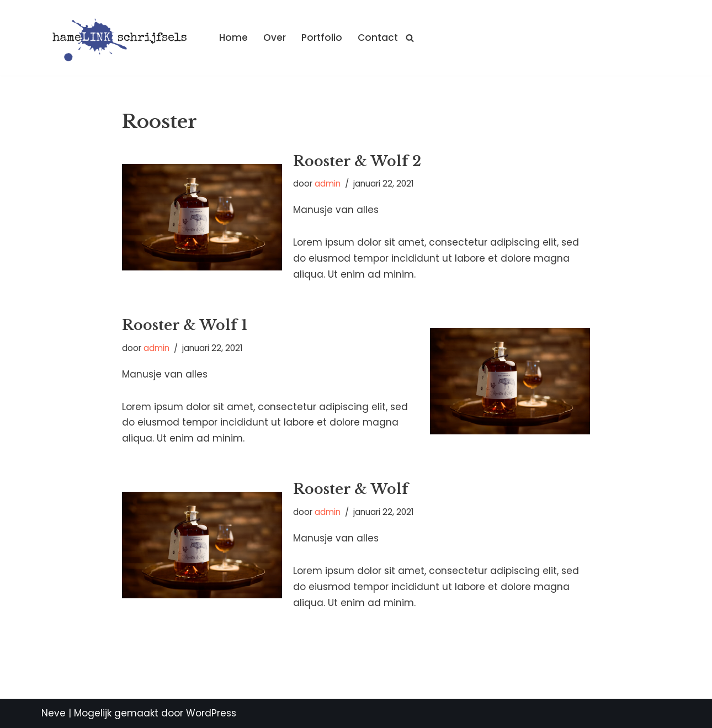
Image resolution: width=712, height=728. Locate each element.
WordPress (211, 713)
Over (275, 38)
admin (328, 184)
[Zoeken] (410, 38)
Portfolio (322, 38)
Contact (378, 38)
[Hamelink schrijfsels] (121, 38)
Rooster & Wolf (351, 489)
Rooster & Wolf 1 (185, 325)
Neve (54, 713)
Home (233, 38)
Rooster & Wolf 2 (357, 161)
